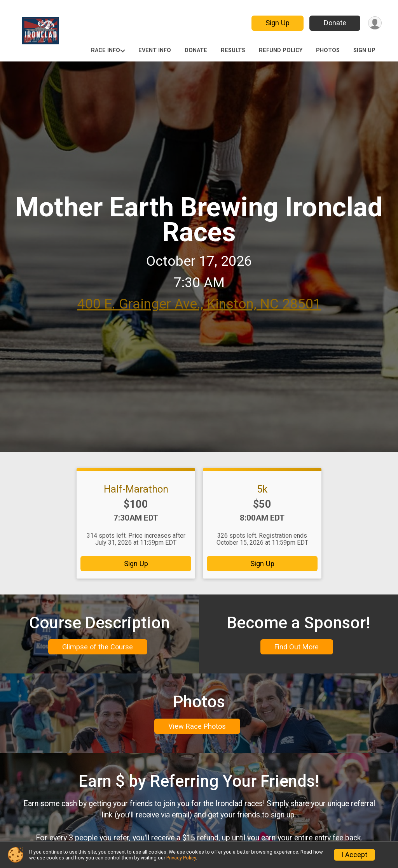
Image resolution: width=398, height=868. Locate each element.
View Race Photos (197, 734)
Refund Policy (281, 50)
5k (262, 489)
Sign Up (277, 23)
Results (233, 50)
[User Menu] (374, 23)
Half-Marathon (136, 489)
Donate (334, 23)
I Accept (354, 855)
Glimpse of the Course (98, 650)
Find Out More (297, 650)
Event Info (155, 50)
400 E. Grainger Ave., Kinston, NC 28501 (199, 304)
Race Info (106, 50)
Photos (328, 50)
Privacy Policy (181, 858)
